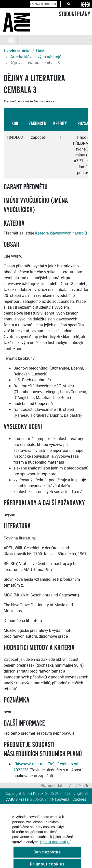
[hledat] (43, 4)
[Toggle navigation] (11, 40)
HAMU (42, 51)
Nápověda (61, 799)
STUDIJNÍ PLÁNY (74, 14)
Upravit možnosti (56, 846)
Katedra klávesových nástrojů (35, 57)
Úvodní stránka (17, 51)
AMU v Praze (17, 799)
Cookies (79, 799)
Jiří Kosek (35, 793)
